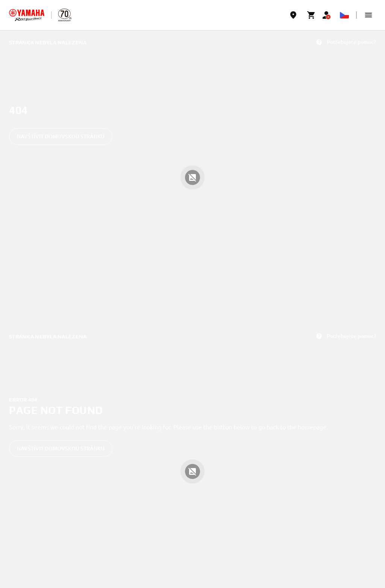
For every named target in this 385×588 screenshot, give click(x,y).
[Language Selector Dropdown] (344, 15)
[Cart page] (311, 15)
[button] (368, 15)
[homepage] (27, 15)
